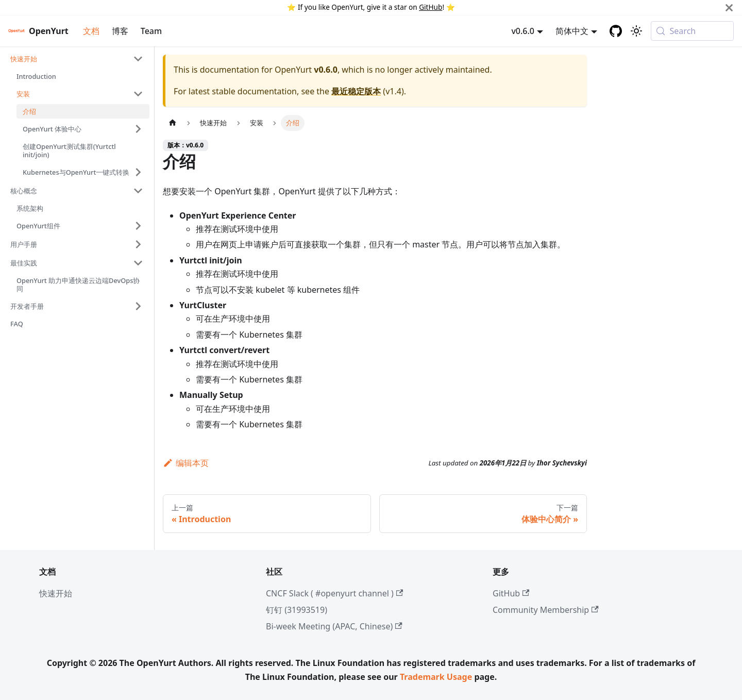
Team (151, 31)
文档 (91, 31)
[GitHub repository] (616, 31)
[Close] (729, 7)
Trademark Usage (436, 677)
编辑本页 (186, 463)
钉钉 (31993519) (297, 610)
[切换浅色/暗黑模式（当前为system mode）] (636, 31)
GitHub (431, 7)
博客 (120, 31)
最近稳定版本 (356, 91)
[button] (77, 59)
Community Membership (546, 610)
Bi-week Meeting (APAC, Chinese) (334, 626)
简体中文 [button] (572, 31)
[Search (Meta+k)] (692, 31)
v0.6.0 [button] (523, 31)
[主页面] (173, 123)
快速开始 (56, 593)
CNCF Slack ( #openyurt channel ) (334, 593)
